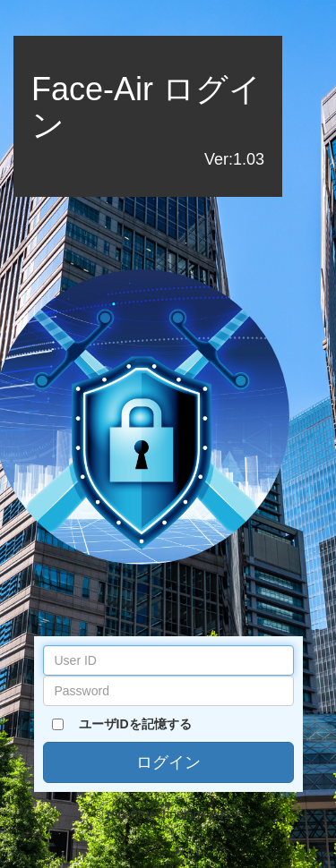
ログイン (168, 762)
